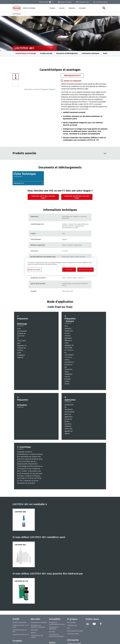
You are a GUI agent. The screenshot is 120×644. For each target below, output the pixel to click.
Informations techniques (90, 53)
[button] (104, 8)
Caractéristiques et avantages (26, 53)
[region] (61, 266)
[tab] (60, 153)
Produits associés (46, 53)
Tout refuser (69, 270)
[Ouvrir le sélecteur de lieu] (64, 2)
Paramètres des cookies (20, 640)
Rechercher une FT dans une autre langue (43, 197)
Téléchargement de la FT (72, 75)
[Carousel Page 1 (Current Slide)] (16, 76)
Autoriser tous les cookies (86, 270)
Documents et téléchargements (67, 53)
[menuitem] (52, 8)
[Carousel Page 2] (16, 84)
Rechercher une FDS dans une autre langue (77, 197)
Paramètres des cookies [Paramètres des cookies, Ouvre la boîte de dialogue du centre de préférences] (34, 269)
